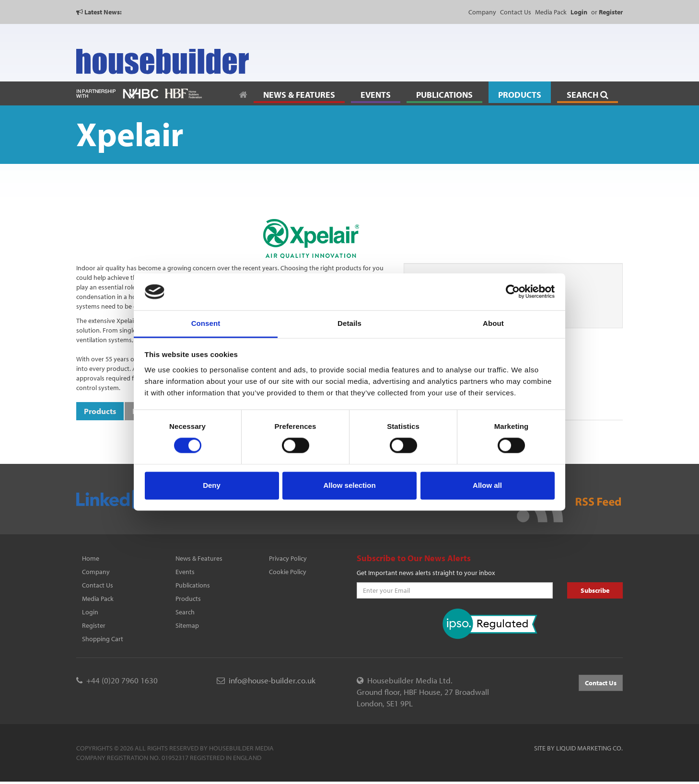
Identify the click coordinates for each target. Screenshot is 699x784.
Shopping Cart (103, 639)
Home (91, 558)
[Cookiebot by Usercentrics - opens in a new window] (513, 292)
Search (185, 612)
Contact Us (516, 12)
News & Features (199, 558)
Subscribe (595, 590)
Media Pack (551, 12)
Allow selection (349, 485)
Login (90, 612)
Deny (212, 485)
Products (188, 599)
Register (94, 625)
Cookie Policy (288, 572)
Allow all (487, 485)
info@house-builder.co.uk (272, 680)
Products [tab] (100, 411)
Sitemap (187, 625)
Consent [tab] (206, 323)
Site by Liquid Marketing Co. (578, 748)
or (607, 12)
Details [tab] (349, 323)
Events (185, 572)
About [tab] (493, 323)
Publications (193, 585)
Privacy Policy (288, 558)
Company (482, 12)
